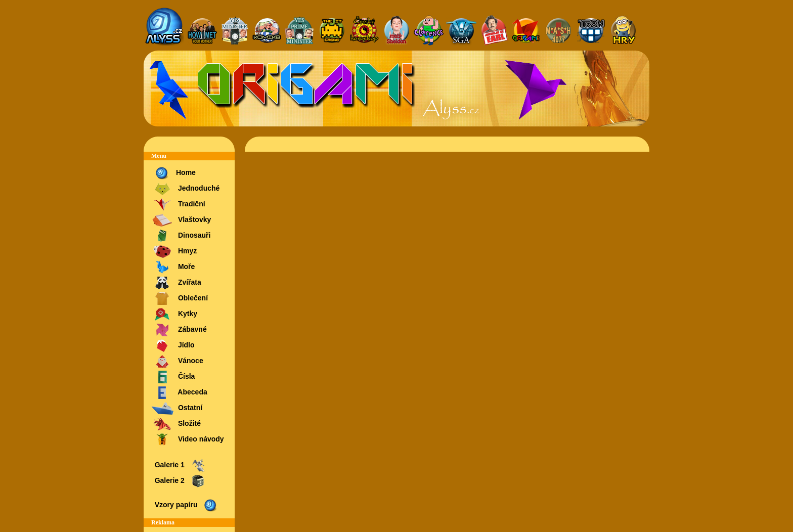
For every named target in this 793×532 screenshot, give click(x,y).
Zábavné (179, 330)
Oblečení (180, 299)
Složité (176, 424)
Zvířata (176, 283)
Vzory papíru (185, 505)
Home (173, 173)
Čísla (173, 377)
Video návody (188, 440)
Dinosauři (181, 236)
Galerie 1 (179, 465)
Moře (173, 267)
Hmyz (174, 252)
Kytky (174, 314)
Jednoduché (185, 189)
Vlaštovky (181, 220)
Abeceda (179, 393)
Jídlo (173, 346)
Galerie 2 (179, 481)
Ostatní (177, 408)
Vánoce (177, 361)
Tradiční (178, 205)
